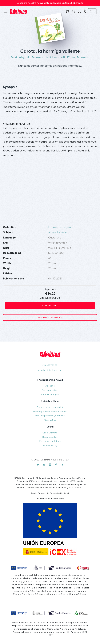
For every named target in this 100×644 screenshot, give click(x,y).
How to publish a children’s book (50, 412)
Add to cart (50, 305)
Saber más (77, 3)
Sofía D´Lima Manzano (74, 57)
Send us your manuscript (50, 407)
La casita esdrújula (60, 227)
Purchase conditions (50, 441)
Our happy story (50, 390)
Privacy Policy (50, 446)
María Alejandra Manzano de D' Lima (35, 57)
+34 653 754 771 (50, 365)
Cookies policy (50, 437)
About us (50, 386)
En (91, 11)
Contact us (50, 420)
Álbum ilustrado (58, 232)
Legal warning (50, 433)
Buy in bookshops (49, 317)
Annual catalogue (50, 394)
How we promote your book (50, 416)
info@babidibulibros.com (50, 370)
